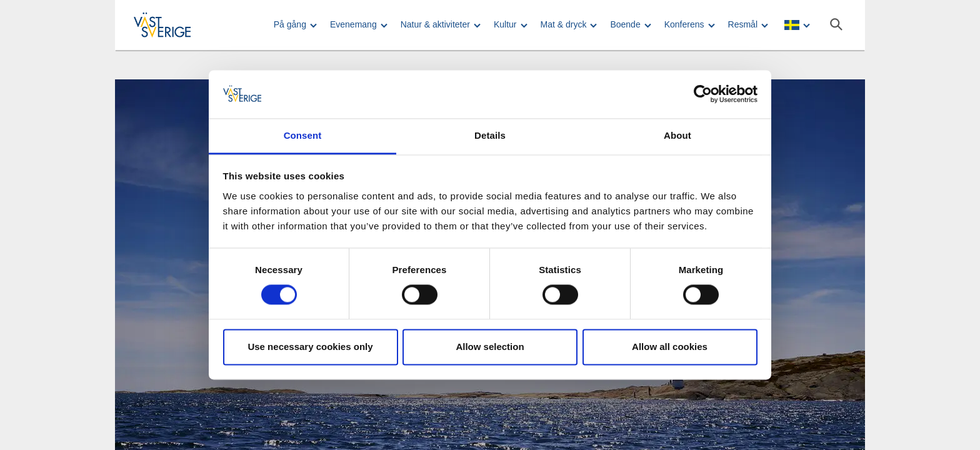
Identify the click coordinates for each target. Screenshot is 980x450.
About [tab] (677, 135)
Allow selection (490, 347)
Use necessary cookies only (310, 347)
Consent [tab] (303, 135)
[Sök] (836, 24)
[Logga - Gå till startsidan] (177, 25)
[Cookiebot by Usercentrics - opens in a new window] (703, 94)
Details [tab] (490, 135)
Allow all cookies (670, 347)
